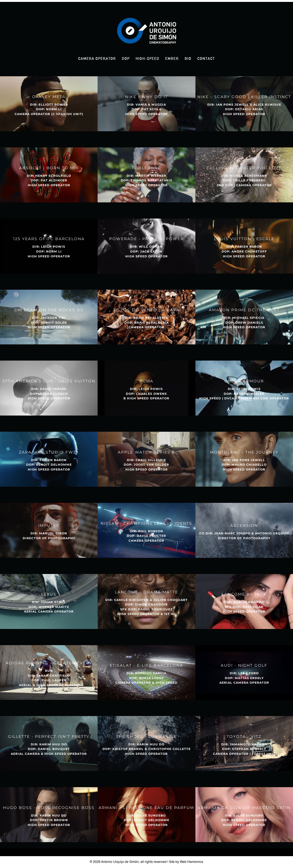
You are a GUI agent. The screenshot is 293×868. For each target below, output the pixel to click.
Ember (172, 59)
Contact (206, 59)
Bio (188, 59)
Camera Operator (97, 59)
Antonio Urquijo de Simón (120, 862)
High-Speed (147, 59)
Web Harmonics (192, 862)
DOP (126, 59)
